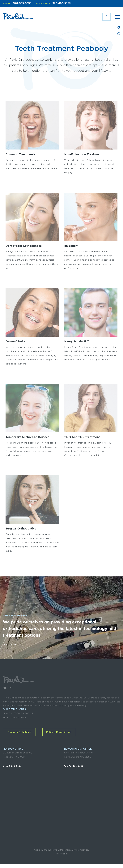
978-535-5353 (22, 3)
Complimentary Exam (106, 17)
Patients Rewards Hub (59, 732)
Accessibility (62, 854)
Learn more (9, 645)
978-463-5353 (61, 3)
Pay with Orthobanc (19, 732)
